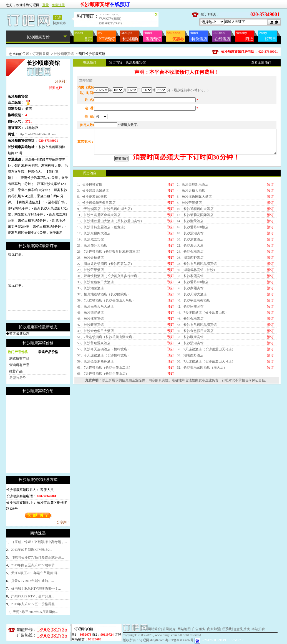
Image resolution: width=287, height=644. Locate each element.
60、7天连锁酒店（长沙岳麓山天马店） (206, 408)
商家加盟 (214, 629)
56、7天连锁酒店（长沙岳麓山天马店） (206, 396)
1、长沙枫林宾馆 (90, 231)
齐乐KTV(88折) (110, 22)
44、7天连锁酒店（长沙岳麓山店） (203, 359)
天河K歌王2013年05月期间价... (35, 612)
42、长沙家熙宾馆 (190, 353)
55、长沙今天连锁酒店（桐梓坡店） (104, 396)
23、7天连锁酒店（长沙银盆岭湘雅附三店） (110, 298)
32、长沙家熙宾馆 (190, 323)
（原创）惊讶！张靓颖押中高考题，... (39, 542)
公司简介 (169, 629)
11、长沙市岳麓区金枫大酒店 (99, 262)
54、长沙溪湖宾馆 (190, 390)
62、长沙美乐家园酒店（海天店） (202, 414)
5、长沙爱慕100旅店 (92, 243)
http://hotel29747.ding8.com (38, 134)
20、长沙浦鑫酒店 (190, 286)
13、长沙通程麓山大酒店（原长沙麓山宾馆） (110, 268)
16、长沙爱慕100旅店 (193, 274)
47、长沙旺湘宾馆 (90, 371)
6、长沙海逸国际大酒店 (194, 243)
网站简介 (154, 629)
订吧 (225, 427)
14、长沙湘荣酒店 (190, 268)
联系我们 (228, 629)
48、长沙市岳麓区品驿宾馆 (197, 371)
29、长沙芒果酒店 (90, 316)
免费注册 (58, 5)
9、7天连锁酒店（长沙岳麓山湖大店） (105, 255)
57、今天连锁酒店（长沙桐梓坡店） (104, 402)
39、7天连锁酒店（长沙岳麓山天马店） (106, 347)
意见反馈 (243, 629)
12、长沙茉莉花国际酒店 (195, 262)
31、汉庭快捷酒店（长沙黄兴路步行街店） (109, 323)
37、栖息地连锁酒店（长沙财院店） (104, 341)
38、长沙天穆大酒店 (192, 341)
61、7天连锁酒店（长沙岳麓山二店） (105, 414)
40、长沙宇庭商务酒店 (193, 347)
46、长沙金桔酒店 (190, 365)
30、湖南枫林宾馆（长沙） (197, 316)
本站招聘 (258, 629)
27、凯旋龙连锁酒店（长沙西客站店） (105, 310)
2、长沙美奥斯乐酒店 (193, 231)
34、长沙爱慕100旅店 (193, 329)
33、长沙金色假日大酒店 (95, 329)
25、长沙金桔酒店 (90, 304)
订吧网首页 (41, 54)
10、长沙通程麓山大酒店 (195, 255)
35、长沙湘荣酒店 (90, 335)
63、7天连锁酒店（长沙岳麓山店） (103, 420)
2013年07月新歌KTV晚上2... (32, 550)
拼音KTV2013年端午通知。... (32, 581)
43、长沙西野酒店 (90, 359)
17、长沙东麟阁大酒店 (94, 280)
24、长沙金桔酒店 (190, 298)
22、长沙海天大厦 (190, 292)
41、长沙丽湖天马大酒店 (95, 353)
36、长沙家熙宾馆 (190, 335)
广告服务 (199, 629)
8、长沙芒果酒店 (189, 249)
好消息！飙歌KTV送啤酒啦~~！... (36, 589)
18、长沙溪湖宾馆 (190, 280)
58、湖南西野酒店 (190, 402)
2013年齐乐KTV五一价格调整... (34, 604)
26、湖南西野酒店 (190, 304)
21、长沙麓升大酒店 (92, 292)
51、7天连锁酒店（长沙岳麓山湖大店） (106, 384)
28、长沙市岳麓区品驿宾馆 (197, 310)
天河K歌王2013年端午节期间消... (35, 573)
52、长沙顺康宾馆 (190, 384)
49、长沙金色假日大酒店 (95, 377)
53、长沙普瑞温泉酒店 (94, 390)
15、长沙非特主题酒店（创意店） (102, 274)
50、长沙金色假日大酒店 (195, 377)
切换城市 (59, 23)
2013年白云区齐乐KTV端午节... (34, 565)
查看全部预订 (261, 62)
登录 (46, 5)
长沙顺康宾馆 (64, 54)
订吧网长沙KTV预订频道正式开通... (37, 557)
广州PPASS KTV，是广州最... (33, 596)
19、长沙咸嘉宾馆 (90, 286)
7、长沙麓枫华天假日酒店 (96, 249)
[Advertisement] (53, 434)
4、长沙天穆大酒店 (191, 237)
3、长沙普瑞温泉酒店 (93, 237)
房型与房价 (17, 378)
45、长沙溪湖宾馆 (90, 365)
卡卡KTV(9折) (109, 17)
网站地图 (184, 629)
